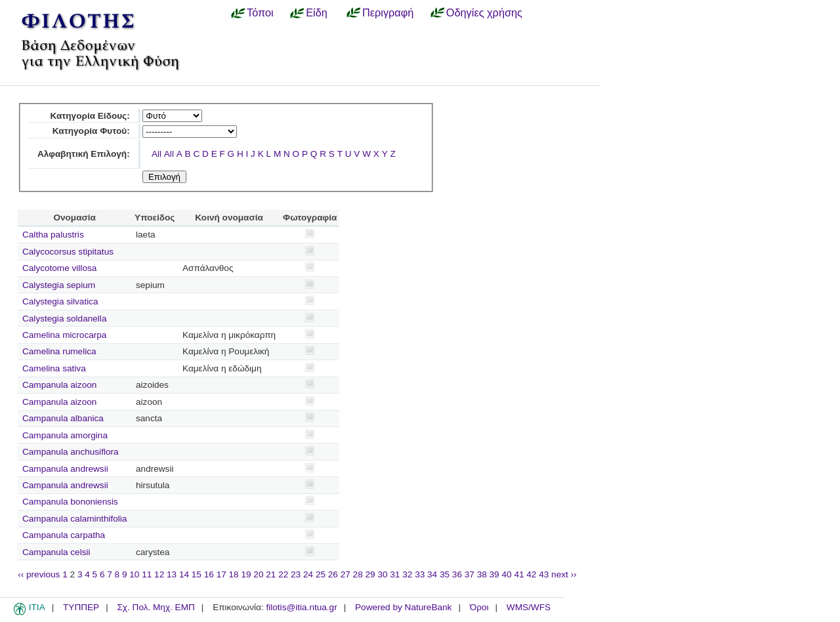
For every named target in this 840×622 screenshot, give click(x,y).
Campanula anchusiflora (71, 452)
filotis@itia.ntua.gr (301, 607)
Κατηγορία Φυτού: (91, 131)
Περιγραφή (388, 12)
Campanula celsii (56, 552)
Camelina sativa (54, 368)
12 (159, 574)
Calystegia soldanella (64, 319)
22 (283, 574)
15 (197, 574)
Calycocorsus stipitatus (68, 252)
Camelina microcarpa (64, 335)
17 (221, 574)
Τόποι (260, 12)
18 (234, 574)
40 (506, 574)
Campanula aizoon (59, 385)
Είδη (317, 12)
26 (333, 574)
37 (470, 574)
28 (358, 574)
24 (308, 574)
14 (184, 574)
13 (172, 574)
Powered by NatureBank (403, 607)
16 (209, 574)
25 (321, 574)
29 (370, 574)
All (157, 154)
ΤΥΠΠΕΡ (81, 607)
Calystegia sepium (59, 285)
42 (531, 574)
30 (382, 574)
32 (407, 574)
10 (134, 574)
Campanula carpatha (64, 535)
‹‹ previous (39, 574)
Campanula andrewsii (65, 469)
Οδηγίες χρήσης (484, 12)
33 (420, 574)
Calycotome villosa (59, 268)
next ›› (564, 574)
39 (494, 574)
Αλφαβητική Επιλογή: (84, 154)
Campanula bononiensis (70, 502)
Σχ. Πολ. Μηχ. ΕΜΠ (156, 607)
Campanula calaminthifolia (74, 519)
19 (246, 574)
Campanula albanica (63, 418)
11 (147, 574)
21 (271, 574)
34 (432, 574)
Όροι (479, 607)
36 (457, 574)
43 (544, 574)
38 (482, 574)
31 (395, 574)
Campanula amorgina (65, 435)
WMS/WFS (529, 607)
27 (346, 574)
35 (445, 574)
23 (296, 574)
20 (258, 574)
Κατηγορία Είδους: (90, 116)
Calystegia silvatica (60, 301)
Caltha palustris (53, 235)
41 (519, 574)
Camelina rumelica (59, 351)
